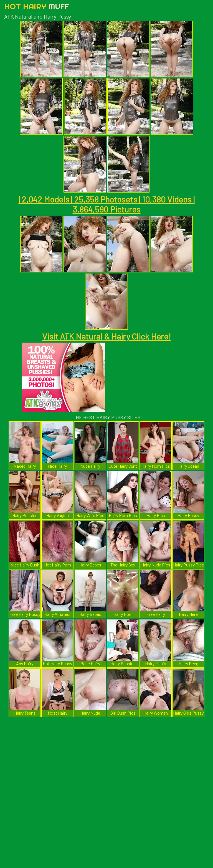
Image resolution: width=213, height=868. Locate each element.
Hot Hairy (37, 6)
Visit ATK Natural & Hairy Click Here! (106, 336)
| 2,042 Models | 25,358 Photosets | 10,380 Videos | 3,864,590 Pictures (107, 204)
